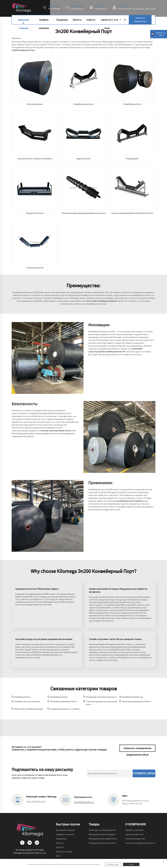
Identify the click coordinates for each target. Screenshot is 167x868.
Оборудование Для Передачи (102, 834)
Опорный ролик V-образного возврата (35, 159)
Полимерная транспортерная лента (101, 697)
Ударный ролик (83, 159)
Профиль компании (44, 21)
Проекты (77, 20)
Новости (91, 20)
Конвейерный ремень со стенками (65, 709)
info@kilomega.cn (77, 9)
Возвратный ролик (35, 213)
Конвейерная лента (132, 104)
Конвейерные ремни (59, 697)
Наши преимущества (135, 839)
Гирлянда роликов (35, 268)
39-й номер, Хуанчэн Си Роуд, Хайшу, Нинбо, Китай (136, 9)
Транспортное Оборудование (102, 830)
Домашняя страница (23, 21)
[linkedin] (37, 843)
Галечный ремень (35, 104)
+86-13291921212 (101, 9)
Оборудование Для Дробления (103, 839)
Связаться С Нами (107, 21)
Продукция (62, 20)
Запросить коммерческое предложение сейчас (137, 749)
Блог (58, 856)
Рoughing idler (132, 159)
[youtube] (30, 843)
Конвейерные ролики (83, 104)
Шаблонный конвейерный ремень (29, 709)
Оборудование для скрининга (102, 843)
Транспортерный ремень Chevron (136, 701)
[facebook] (22, 843)
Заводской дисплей (134, 834)
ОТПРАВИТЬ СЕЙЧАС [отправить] (144, 773)
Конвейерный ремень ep (132, 697)
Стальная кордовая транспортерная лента (101, 703)
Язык (118, 20)
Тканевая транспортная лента (27, 701)
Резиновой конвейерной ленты (63, 701)
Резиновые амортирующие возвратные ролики (83, 213)
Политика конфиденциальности (140, 843)
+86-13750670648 (54, 9)
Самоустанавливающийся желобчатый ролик (132, 213)
